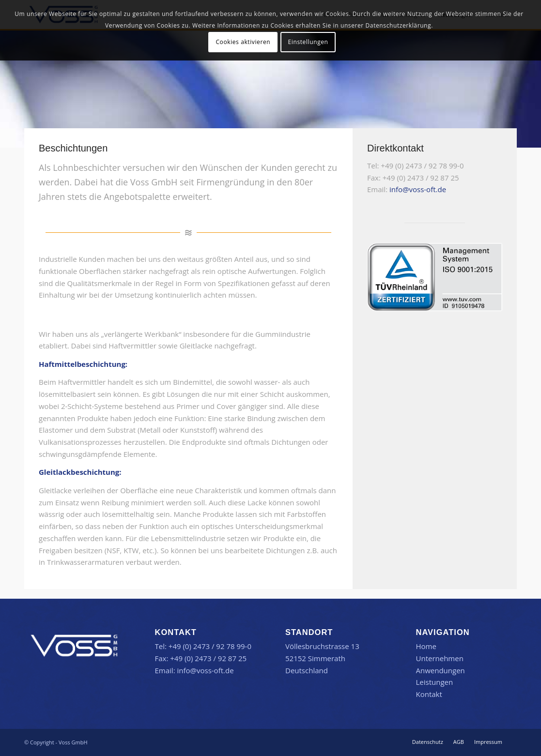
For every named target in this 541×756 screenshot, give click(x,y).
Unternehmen (440, 658)
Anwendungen (441, 670)
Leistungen (435, 682)
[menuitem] (428, 742)
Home (426, 646)
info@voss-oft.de (418, 189)
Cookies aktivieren (243, 42)
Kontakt (429, 694)
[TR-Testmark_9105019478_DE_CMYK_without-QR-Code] (435, 277)
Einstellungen (308, 42)
